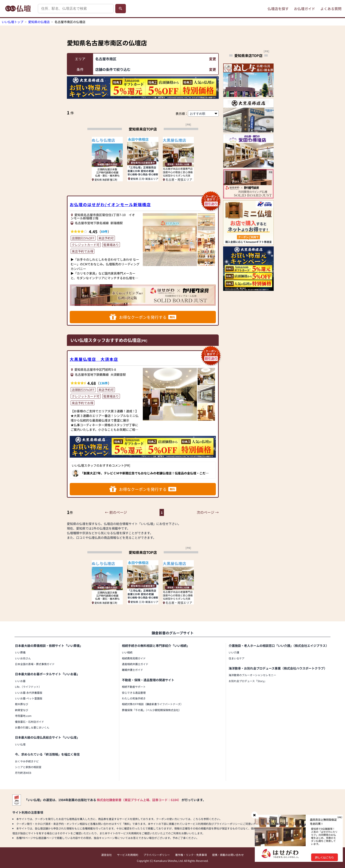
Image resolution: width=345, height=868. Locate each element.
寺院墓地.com (23, 716)
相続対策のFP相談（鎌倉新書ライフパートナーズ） (152, 704)
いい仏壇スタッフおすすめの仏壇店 (106, 340)
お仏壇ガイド (305, 9)
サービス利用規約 (128, 855)
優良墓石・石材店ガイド (29, 722)
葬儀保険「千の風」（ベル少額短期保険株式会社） (152, 710)
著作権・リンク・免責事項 (191, 855)
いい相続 (127, 652)
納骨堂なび (22, 710)
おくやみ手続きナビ (27, 761)
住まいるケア (237, 658)
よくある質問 (331, 9)
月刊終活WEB (23, 773)
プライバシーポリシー (157, 855)
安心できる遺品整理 (134, 693)
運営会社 (106, 855)
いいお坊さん (23, 658)
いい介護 (234, 652)
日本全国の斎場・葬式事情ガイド (35, 664)
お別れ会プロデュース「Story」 (248, 681)
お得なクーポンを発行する (143, 317)
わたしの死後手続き (134, 698)
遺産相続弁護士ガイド (135, 664)
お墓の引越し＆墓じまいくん (32, 727)
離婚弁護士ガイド (132, 670)
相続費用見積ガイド (134, 658)
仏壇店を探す (278, 9)
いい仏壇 (20, 744)
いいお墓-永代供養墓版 (29, 693)
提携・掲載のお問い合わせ (228, 855)
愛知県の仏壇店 (39, 22)
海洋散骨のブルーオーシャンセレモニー (252, 675)
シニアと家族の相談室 (28, 767)
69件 (104, 231)
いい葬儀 (20, 652)
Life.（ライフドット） (28, 687)
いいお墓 (20, 681)
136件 (104, 383)
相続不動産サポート (134, 687)
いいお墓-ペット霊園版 (29, 698)
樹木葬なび (22, 704)
